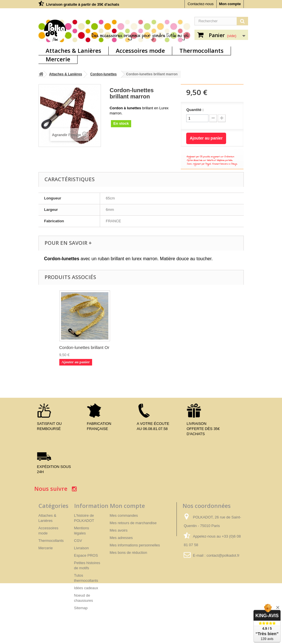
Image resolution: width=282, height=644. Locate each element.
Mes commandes (124, 515)
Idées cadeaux (86, 588)
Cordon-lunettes (104, 74)
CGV (78, 541)
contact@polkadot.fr (223, 555)
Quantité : (195, 110)
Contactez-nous (201, 4)
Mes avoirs (119, 530)
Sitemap (81, 608)
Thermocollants (201, 51)
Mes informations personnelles (135, 545)
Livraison (82, 548)
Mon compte (230, 4)
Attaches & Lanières (73, 51)
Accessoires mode (140, 51)
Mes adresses (121, 538)
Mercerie (58, 59)
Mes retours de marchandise (133, 523)
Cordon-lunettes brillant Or (197, 347)
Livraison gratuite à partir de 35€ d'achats (83, 4)
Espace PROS (86, 555)
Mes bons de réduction (129, 553)
